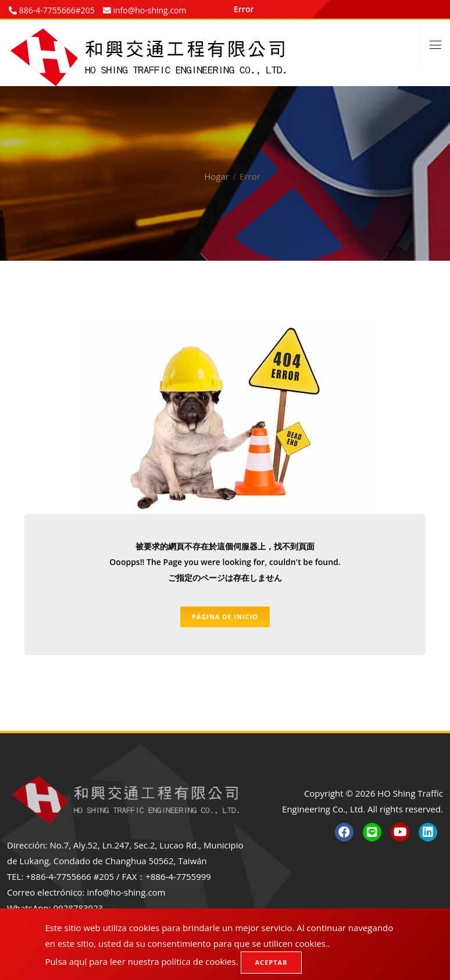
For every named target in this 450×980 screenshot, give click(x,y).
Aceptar (272, 962)
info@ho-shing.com (126, 892)
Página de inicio (225, 617)
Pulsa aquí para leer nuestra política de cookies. (141, 961)
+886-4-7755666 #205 (70, 876)
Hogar (217, 167)
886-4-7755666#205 (56, 10)
